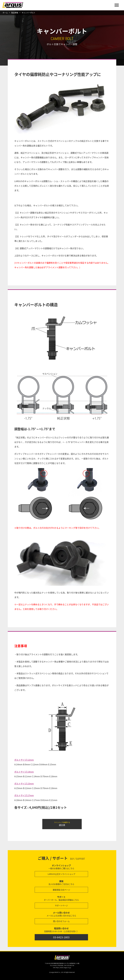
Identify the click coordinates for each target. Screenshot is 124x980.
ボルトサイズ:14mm (24, 772)
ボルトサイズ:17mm (24, 795)
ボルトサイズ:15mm (24, 784)
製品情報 (15, 13)
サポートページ (61, 906)
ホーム (5, 13)
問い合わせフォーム (61, 921)
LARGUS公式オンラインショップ (61, 874)
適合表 (62, 824)
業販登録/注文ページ (61, 890)
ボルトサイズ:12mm (24, 760)
